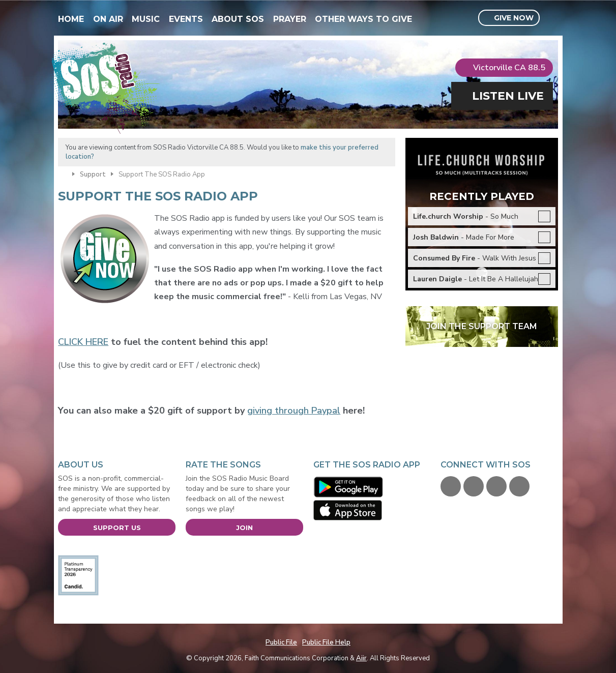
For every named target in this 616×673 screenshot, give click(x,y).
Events (186, 19)
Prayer (290, 19)
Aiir (361, 658)
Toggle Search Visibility (552, 18)
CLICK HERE (83, 342)
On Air (108, 19)
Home (71, 19)
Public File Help (326, 642)
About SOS (238, 19)
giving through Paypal (294, 411)
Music (146, 19)
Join (244, 528)
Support (93, 174)
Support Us (117, 528)
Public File (281, 642)
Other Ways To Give (363, 19)
